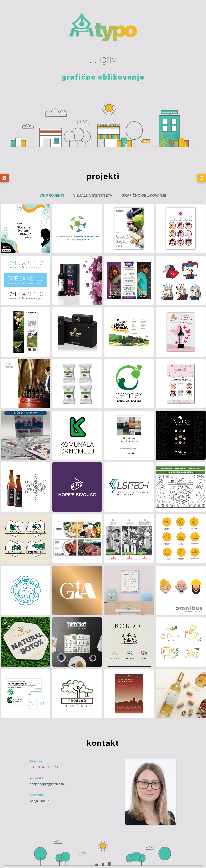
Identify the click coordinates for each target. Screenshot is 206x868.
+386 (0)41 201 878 (44, 767)
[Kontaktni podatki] (4, 178)
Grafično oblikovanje (144, 195)
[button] (25, 229)
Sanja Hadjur (39, 801)
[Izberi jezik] (202, 178)
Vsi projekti (52, 195)
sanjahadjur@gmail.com (47, 784)
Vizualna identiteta (93, 195)
